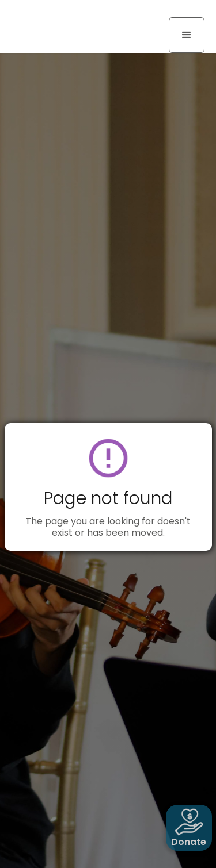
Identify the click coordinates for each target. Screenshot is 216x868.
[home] (55, 13)
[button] (187, 35)
